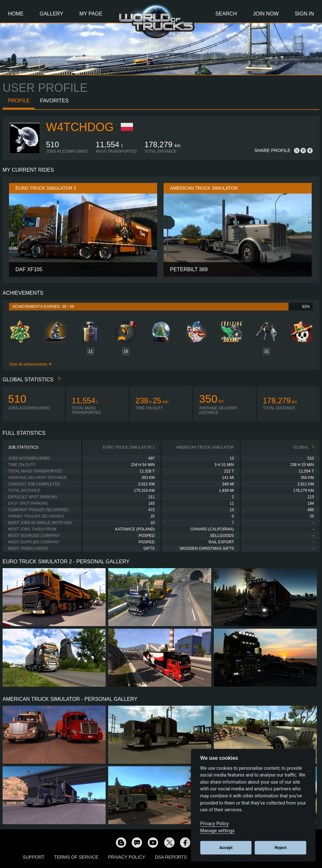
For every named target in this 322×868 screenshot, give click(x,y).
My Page (91, 14)
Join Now (266, 14)
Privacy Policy (127, 857)
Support (34, 857)
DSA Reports (171, 857)
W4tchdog (80, 127)
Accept (226, 848)
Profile (19, 101)
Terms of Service (76, 857)
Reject (281, 848)
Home (16, 14)
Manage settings (218, 831)
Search (226, 14)
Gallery (52, 14)
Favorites (54, 101)
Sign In (304, 14)
